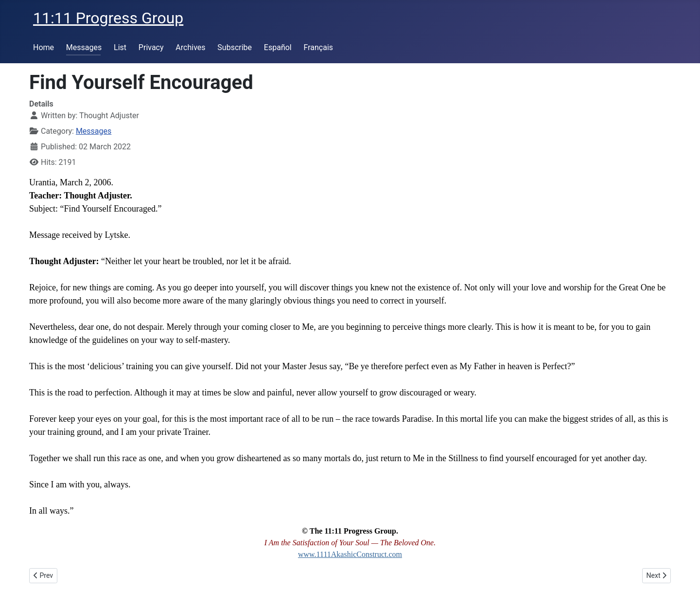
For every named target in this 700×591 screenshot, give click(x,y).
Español (278, 47)
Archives (190, 47)
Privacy (151, 47)
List (120, 47)
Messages (84, 47)
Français (319, 47)
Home (44, 47)
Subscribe (235, 47)
